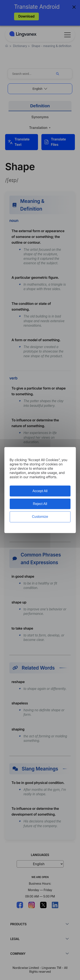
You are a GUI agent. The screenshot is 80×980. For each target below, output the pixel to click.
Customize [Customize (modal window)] (40, 517)
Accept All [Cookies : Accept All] (40, 491)
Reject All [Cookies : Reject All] (40, 504)
